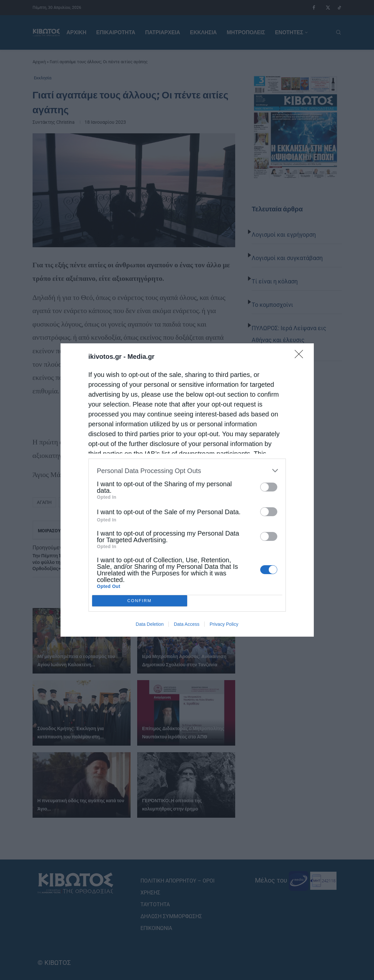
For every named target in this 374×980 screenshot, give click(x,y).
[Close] (301, 356)
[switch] (269, 487)
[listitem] (187, 471)
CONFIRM (140, 601)
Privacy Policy (224, 624)
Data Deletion (150, 624)
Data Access (187, 624)
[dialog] (187, 490)
